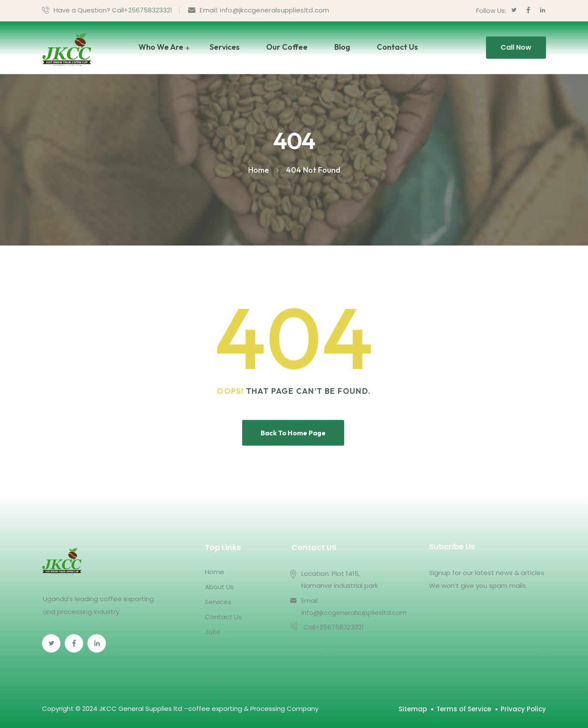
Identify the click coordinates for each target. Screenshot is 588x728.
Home (214, 572)
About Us (219, 587)
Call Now (516, 47)
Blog (342, 47)
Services (225, 47)
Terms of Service (464, 709)
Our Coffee (287, 47)
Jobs (213, 632)
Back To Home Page (293, 433)
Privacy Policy (523, 709)
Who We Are (161, 47)
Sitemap (413, 709)
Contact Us (397, 47)
